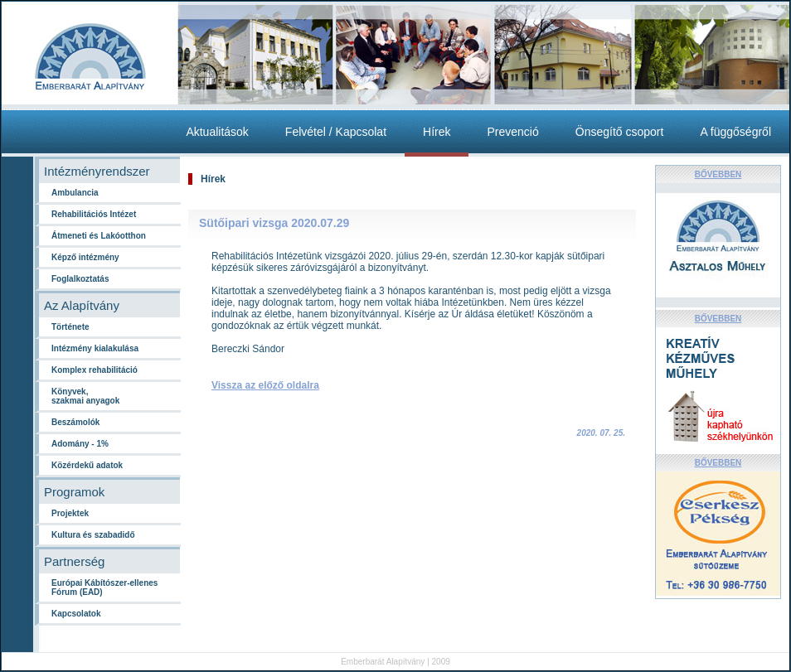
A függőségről (735, 132)
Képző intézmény (85, 257)
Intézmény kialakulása (95, 348)
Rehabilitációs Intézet (94, 214)
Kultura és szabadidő (93, 535)
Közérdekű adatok (87, 465)
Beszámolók (75, 422)
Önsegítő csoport (620, 132)
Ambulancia (75, 193)
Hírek (437, 132)
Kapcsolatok (76, 614)
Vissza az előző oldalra (265, 385)
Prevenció (512, 132)
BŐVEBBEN (718, 174)
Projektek (70, 513)
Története (70, 327)
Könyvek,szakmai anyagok (85, 396)
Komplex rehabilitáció (95, 370)
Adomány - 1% (80, 444)
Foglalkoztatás (80, 279)
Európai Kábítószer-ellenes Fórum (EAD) (104, 587)
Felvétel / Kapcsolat (336, 132)
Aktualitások (217, 132)
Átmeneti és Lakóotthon (99, 236)
